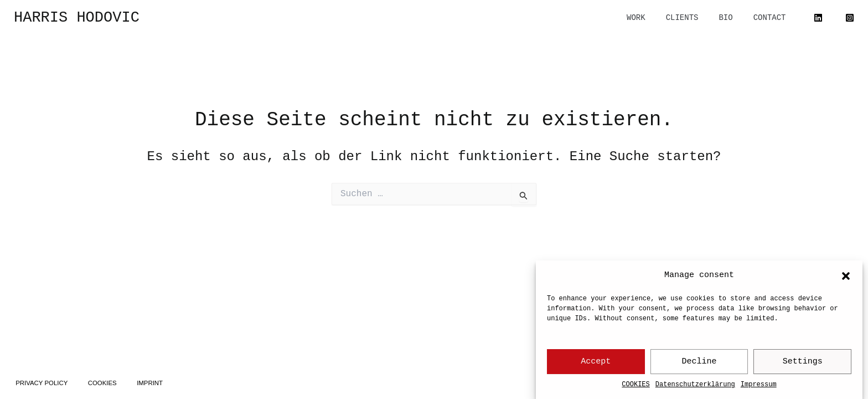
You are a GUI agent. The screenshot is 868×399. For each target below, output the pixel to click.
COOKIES (635, 385)
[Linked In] (818, 18)
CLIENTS (694, 17)
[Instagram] (850, 18)
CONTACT (772, 17)
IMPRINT (160, 381)
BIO (733, 17)
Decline (699, 362)
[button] (846, 276)
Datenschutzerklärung (695, 385)
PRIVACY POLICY (44, 381)
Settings (803, 362)
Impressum (759, 385)
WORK (654, 17)
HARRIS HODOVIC (77, 17)
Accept (596, 362)
